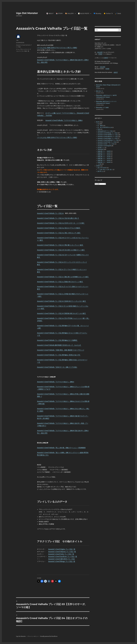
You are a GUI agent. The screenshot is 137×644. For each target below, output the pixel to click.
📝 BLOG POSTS (84, 13)
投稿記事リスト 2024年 (104, 155)
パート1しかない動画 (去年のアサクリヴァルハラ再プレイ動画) (57, 48)
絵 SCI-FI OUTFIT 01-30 (105, 127)
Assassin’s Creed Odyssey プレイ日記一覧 (62, 552)
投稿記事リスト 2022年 (104, 159)
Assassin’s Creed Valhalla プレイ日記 (108, 135)
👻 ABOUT (50, 13)
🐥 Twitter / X (108, 13)
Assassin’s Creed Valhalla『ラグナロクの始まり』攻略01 (64, 120)
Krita (99, 129)
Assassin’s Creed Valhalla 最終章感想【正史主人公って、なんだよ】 (59, 345)
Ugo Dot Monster (27, 13)
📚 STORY (59, 13)
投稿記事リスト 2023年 (104, 157)
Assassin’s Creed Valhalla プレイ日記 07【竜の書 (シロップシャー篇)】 (60, 245)
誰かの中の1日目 (102, 168)
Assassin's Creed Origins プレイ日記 (107, 138)
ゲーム (18, 49)
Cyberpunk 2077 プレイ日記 (105, 131)
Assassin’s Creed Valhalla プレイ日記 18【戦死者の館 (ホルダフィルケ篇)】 (62, 313)
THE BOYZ (100, 149)
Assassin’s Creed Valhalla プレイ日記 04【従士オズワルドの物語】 (59, 228)
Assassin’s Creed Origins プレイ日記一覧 (62, 549)
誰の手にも (100, 171)
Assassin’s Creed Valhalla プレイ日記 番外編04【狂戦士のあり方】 (59, 355)
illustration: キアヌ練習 (102, 108)
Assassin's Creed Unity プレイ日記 (107, 142)
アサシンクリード (25, 49)
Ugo (17, 40)
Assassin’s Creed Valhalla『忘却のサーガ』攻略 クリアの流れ (57, 367)
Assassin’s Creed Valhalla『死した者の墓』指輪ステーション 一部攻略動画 (61, 448)
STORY (100, 54)
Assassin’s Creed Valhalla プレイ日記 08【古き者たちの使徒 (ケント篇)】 (61, 250)
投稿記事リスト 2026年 (104, 151)
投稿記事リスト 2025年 (104, 153)
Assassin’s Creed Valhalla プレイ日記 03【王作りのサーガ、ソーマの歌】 (61, 223)
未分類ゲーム (101, 148)
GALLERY (100, 52)
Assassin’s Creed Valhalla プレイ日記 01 (50, 213)
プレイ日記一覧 (25, 51)
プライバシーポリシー (33, 636)
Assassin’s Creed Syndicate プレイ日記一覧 (63, 556)
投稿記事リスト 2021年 (104, 160)
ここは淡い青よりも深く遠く (105, 170)
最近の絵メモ (100, 91)
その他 (99, 164)
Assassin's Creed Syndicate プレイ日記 (108, 140)
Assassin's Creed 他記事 (104, 146)
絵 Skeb (100, 126)
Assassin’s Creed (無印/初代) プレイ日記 (62, 559)
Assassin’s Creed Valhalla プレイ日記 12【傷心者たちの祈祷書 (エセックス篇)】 (63, 277)
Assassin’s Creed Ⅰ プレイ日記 (106, 144)
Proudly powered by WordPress (49, 636)
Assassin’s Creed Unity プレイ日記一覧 (61, 554)
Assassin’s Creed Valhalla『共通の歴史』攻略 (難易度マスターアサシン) (61, 350)
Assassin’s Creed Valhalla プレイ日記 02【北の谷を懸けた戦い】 (58, 218)
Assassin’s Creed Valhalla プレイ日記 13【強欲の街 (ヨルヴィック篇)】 (60, 282)
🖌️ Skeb (118, 13)
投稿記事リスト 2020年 (104, 162)
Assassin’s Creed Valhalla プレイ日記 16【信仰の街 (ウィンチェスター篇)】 (62, 301)
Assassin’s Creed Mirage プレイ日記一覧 (62, 561)
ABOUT (106, 58)
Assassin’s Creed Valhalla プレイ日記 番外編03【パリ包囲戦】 (57, 340)
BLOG (98, 122)
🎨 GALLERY (69, 13)
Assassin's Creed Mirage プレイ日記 (107, 133)
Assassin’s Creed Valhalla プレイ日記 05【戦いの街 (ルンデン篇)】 (59, 233)
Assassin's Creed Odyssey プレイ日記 (108, 137)
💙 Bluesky (97, 13)
